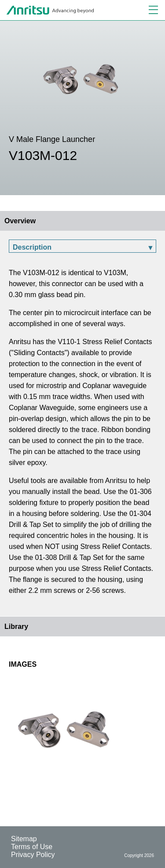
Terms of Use (32, 847)
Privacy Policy (33, 855)
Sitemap (24, 839)
